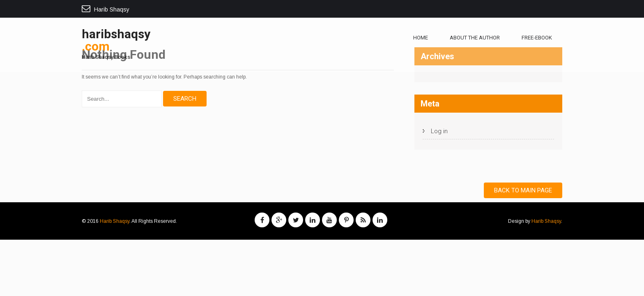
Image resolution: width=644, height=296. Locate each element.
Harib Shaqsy (115, 221)
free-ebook (537, 38)
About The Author (475, 38)
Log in (439, 131)
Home (421, 38)
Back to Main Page (523, 190)
